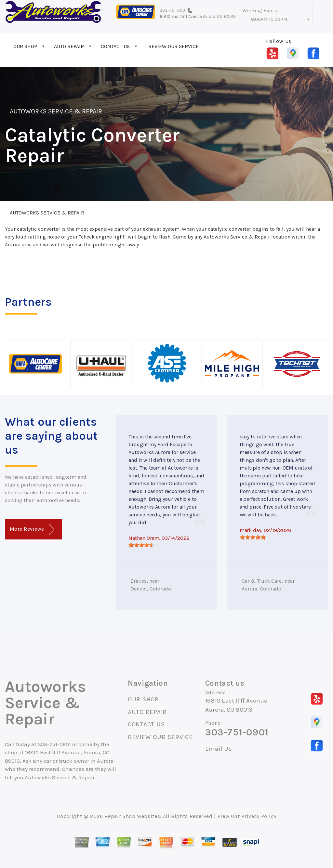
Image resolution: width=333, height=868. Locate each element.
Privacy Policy (259, 816)
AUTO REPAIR (69, 46)
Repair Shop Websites (132, 816)
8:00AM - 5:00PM (269, 19)
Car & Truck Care (262, 581)
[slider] (141, 545)
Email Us (219, 749)
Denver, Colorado (151, 589)
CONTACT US (115, 46)
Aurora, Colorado (262, 589)
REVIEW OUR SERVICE (173, 46)
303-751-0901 (173, 10)
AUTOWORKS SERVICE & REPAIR (56, 111)
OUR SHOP (25, 46)
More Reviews (32, 530)
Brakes (138, 581)
